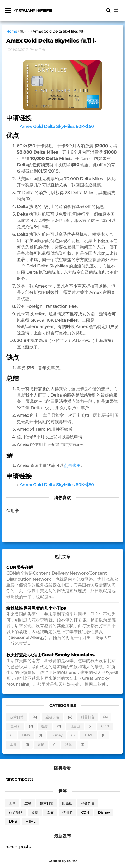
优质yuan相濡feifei (34, 11)
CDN (105, 727)
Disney (57, 736)
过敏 (69, 745)
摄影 (45, 727)
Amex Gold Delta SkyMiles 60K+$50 (57, 127)
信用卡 (25, 31)
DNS (26, 736)
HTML (88, 736)
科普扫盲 (88, 718)
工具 (13, 745)
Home (12, 31)
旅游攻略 (52, 718)
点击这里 (72, 466)
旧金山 (75, 727)
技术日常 (17, 718)
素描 (41, 745)
